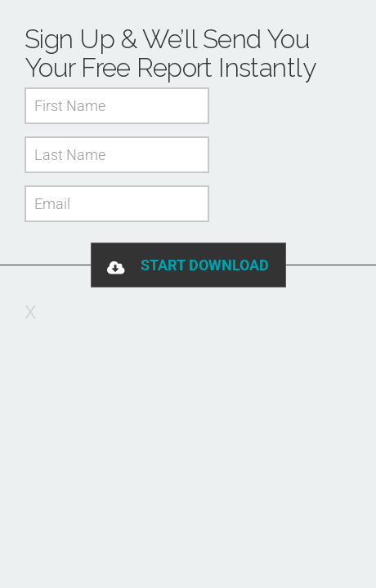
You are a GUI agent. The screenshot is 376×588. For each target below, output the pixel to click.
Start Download (205, 265)
